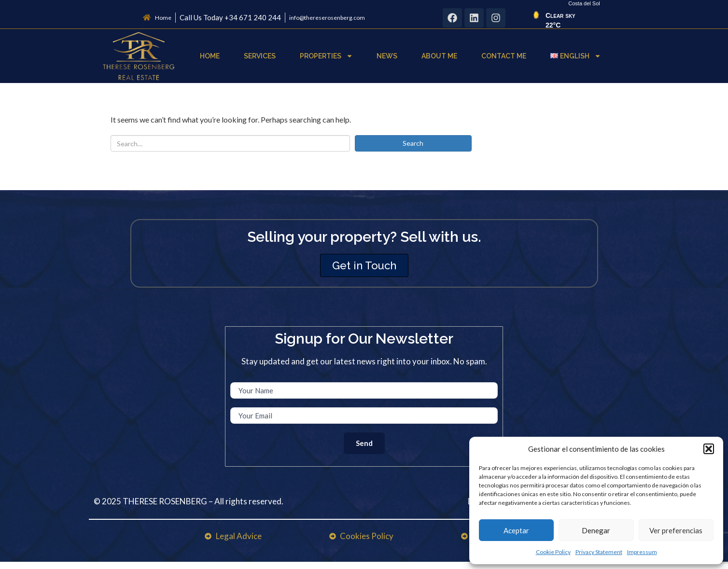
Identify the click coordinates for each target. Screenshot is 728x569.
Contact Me (504, 56)
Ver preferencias (676, 530)
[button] (709, 449)
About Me (439, 56)
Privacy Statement (599, 552)
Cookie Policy (553, 552)
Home (210, 56)
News (387, 56)
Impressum (642, 552)
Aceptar (516, 530)
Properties (326, 56)
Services (260, 56)
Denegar (596, 530)
